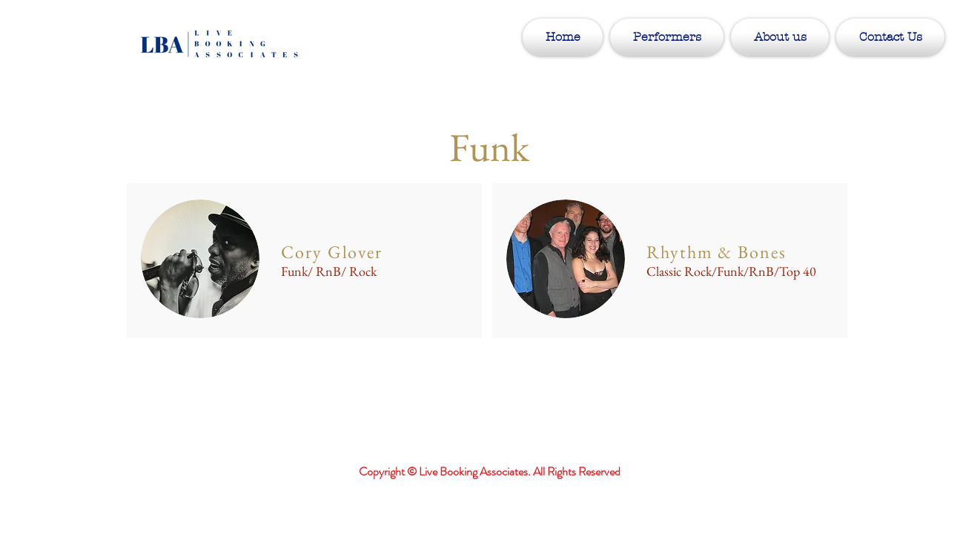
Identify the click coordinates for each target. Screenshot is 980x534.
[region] (304, 261)
